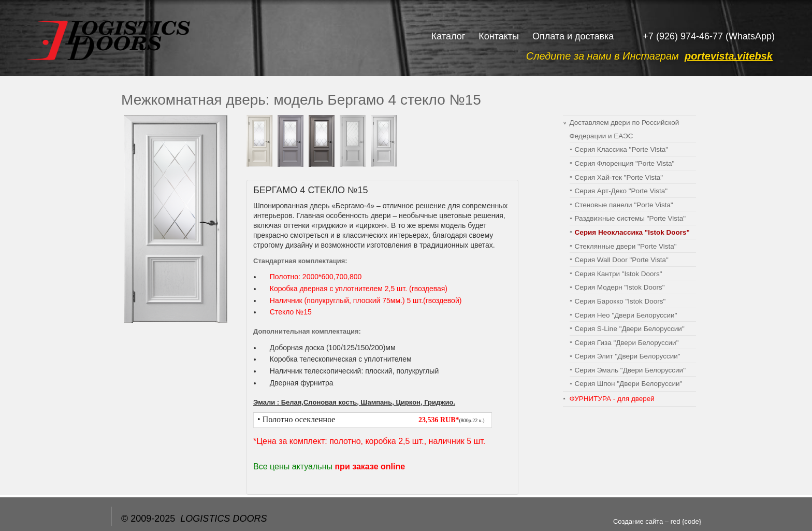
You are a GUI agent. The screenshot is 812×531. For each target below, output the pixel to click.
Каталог (448, 36)
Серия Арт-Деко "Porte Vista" (621, 191)
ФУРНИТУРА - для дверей (612, 399)
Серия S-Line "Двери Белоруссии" (630, 329)
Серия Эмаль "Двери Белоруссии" (630, 370)
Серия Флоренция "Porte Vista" (625, 163)
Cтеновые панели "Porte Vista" (624, 205)
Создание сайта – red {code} (657, 521)
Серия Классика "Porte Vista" (622, 149)
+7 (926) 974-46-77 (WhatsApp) (709, 36)
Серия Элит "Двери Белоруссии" (628, 356)
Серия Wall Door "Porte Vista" (622, 260)
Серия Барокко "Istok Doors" (620, 301)
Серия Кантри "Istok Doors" (619, 274)
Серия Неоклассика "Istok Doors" (632, 232)
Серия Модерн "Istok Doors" (620, 287)
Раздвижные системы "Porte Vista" (630, 218)
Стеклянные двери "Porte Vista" (626, 246)
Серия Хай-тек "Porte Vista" (619, 177)
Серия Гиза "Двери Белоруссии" (627, 343)
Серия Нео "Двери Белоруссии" (626, 315)
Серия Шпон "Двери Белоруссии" (629, 384)
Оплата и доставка (573, 36)
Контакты (499, 36)
